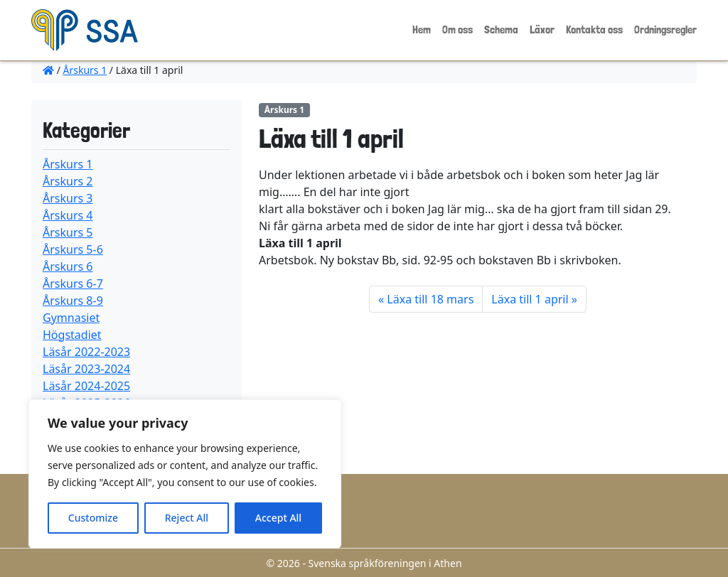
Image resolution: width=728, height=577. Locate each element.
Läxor (542, 29)
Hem (422, 29)
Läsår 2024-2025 (86, 386)
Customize (93, 518)
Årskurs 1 (85, 70)
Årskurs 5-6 (73, 249)
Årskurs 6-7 (73, 284)
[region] (185, 474)
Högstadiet (72, 335)
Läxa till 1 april (530, 299)
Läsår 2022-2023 (86, 352)
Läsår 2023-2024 (86, 369)
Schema (501, 29)
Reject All (187, 518)
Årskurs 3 (68, 198)
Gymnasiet (71, 318)
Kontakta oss (594, 29)
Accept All (278, 518)
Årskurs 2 (68, 181)
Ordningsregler (665, 29)
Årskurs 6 (68, 266)
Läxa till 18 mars (430, 299)
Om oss (457, 29)
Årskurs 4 (68, 215)
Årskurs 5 (68, 232)
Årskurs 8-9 (73, 301)
